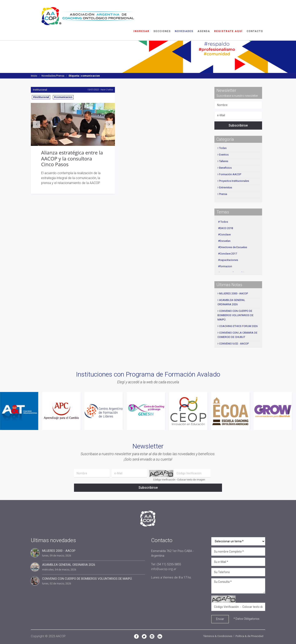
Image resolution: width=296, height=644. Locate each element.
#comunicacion (63, 97)
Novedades (184, 9)
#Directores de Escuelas (233, 247)
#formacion (225, 266)
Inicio (34, 76)
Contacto (255, 9)
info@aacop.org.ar (164, 569)
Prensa (223, 194)
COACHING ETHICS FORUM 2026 (238, 326)
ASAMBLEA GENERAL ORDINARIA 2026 (69, 565)
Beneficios (225, 168)
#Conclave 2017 (228, 254)
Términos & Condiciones (218, 636)
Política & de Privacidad (249, 636)
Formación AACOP (230, 174)
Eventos (224, 155)
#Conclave (224, 234)
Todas (223, 148)
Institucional (40, 90)
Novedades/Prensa (53, 76)
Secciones (162, 9)
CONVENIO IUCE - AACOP (234, 344)
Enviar (220, 619)
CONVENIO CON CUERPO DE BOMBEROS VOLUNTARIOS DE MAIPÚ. (235, 315)
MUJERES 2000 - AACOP (234, 293)
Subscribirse (238, 125)
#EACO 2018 (225, 228)
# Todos (223, 222)
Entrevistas (226, 187)
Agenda (204, 9)
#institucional (41, 97)
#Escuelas (224, 241)
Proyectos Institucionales (234, 181)
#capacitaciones (228, 260)
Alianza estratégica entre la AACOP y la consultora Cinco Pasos (72, 158)
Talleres (224, 161)
